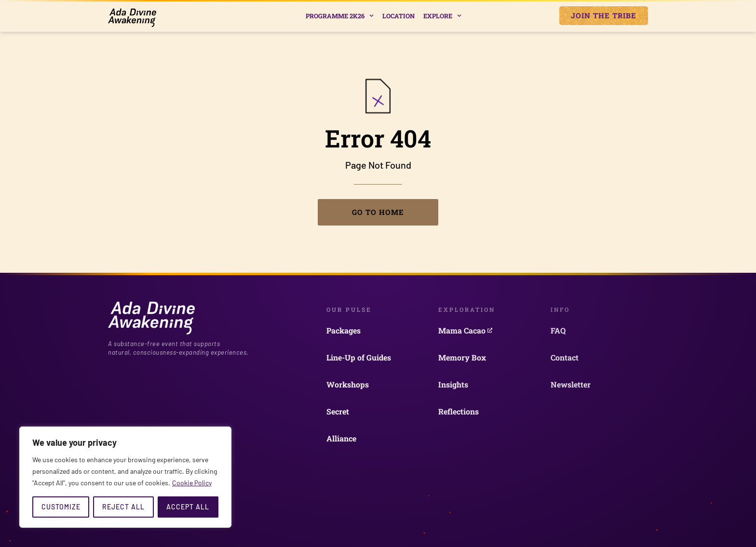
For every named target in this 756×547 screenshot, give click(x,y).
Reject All (123, 507)
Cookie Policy (192, 483)
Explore (442, 16)
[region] (125, 477)
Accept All (188, 507)
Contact (565, 357)
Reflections (459, 411)
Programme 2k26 (340, 16)
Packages (344, 330)
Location (398, 16)
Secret (338, 411)
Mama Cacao (465, 330)
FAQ (558, 330)
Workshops (348, 384)
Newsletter (571, 384)
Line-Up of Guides (359, 357)
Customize (61, 507)
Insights (453, 384)
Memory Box (462, 357)
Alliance (341, 438)
